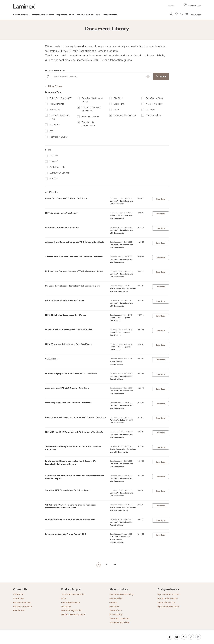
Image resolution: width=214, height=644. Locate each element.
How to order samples (168, 599)
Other (116, 110)
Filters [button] (54, 86)
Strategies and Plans (119, 623)
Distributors (19, 611)
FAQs (64, 599)
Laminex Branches (22, 603)
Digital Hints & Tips (166, 603)
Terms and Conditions (119, 619)
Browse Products (21, 15)
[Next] (115, 565)
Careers (170, 6)
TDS (52, 131)
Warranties (55, 110)
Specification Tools (155, 98)
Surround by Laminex (60, 173)
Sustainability (116, 599)
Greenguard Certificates (125, 115)
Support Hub (192, 6)
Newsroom (114, 607)
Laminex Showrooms (23, 607)
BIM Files (118, 98)
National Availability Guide (73, 615)
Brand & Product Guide (88, 15)
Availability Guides (154, 104)
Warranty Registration (72, 611)
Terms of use (116, 611)
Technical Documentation (73, 595)
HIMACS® (54, 161)
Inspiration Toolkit (65, 15)
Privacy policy (116, 615)
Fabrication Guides (91, 116)
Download (161, 199)
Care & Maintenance (71, 603)
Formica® (54, 179)
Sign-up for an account (168, 595)
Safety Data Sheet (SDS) (61, 98)
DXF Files (150, 110)
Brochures (55, 124)
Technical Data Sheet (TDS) (59, 117)
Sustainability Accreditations (89, 124)
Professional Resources (43, 15)
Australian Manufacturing (121, 595)
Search (161, 77)
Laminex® (54, 156)
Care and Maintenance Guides (92, 100)
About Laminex (110, 15)
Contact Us (18, 599)
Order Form (119, 104)
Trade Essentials (57, 167)
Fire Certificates (57, 104)
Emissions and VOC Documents (91, 109)
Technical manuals (58, 137)
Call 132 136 (19, 595)
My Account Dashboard (168, 607)
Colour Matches (153, 115)
